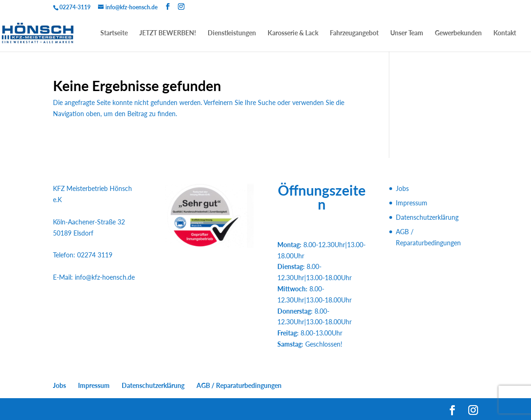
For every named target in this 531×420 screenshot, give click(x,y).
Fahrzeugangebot (354, 33)
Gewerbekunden (458, 33)
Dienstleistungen (232, 33)
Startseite (114, 33)
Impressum (412, 203)
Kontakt (505, 33)
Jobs (402, 188)
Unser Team (407, 33)
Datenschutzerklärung (427, 217)
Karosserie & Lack (293, 33)
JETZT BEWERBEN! (168, 33)
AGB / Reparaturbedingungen (239, 385)
